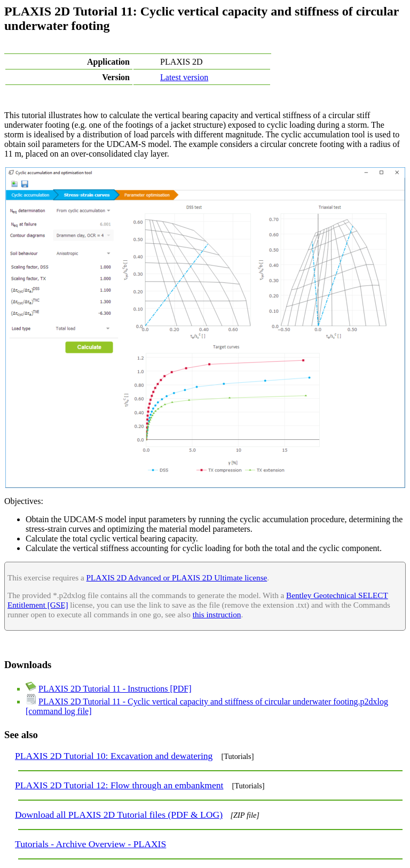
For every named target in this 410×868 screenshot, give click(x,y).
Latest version (184, 77)
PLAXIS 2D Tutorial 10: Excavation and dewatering (114, 756)
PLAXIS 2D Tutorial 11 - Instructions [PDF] (115, 689)
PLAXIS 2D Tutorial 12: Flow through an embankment (119, 785)
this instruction (217, 614)
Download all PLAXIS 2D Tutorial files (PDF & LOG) (119, 815)
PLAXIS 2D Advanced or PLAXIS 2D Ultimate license (177, 578)
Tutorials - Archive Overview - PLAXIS (90, 844)
